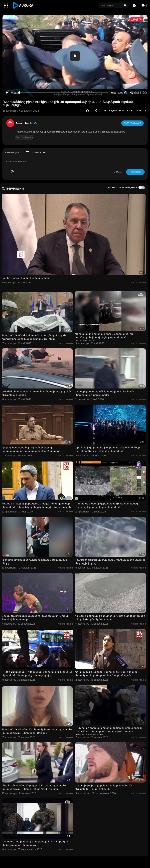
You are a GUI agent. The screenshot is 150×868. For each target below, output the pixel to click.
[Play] (7, 93)
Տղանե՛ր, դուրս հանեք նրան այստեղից (26, 278)
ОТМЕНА (118, 172)
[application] (75, 56)
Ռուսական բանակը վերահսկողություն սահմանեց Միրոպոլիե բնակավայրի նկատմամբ (106, 505)
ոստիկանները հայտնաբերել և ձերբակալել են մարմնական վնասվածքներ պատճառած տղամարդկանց (104, 337)
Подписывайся (133, 123)
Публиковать (135, 172)
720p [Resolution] (137, 93)
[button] (144, 6)
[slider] (64, 93)
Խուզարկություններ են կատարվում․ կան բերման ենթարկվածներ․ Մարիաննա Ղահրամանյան (106, 674)
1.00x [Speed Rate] (121, 93)
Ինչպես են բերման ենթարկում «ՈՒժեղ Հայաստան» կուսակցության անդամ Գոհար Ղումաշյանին (34, 787)
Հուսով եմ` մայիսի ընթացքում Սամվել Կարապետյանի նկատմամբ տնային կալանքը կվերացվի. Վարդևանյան (36, 505)
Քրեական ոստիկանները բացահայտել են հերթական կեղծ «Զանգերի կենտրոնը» (35, 843)
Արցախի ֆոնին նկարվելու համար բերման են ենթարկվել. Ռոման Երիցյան (103, 787)
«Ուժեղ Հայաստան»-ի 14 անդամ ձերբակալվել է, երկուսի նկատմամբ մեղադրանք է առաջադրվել (37, 674)
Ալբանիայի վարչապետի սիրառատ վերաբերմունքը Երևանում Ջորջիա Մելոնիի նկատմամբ (107, 449)
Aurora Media (26, 123)
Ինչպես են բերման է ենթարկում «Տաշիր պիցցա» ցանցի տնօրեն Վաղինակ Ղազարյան (110, 618)
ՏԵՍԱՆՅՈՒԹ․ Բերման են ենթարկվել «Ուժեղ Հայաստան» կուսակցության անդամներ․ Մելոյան (37, 731)
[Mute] (131, 93)
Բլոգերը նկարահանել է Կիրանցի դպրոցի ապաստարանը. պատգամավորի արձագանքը (31, 449)
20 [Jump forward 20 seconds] (126, 93)
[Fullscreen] (143, 93)
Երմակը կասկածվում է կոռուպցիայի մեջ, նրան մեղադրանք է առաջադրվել (104, 393)
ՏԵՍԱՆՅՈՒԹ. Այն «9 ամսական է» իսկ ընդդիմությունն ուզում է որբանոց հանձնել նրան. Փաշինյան (34, 337)
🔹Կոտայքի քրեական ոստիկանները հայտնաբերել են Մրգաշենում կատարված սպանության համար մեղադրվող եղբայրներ (109, 731)
